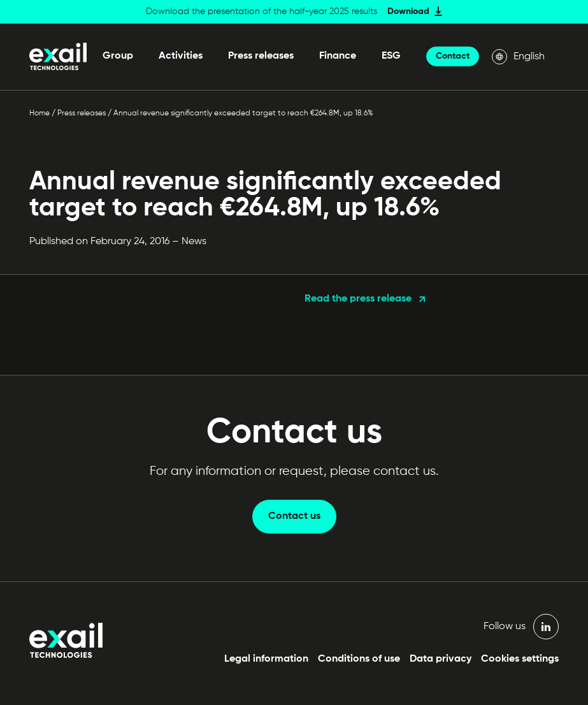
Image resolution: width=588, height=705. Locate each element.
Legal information (266, 659)
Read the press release (358, 299)
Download (408, 11)
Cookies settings (520, 659)
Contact (453, 56)
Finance (338, 56)
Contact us (294, 516)
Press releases (261, 56)
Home (39, 113)
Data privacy (441, 659)
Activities (181, 56)
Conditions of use (359, 659)
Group (118, 56)
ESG (391, 56)
